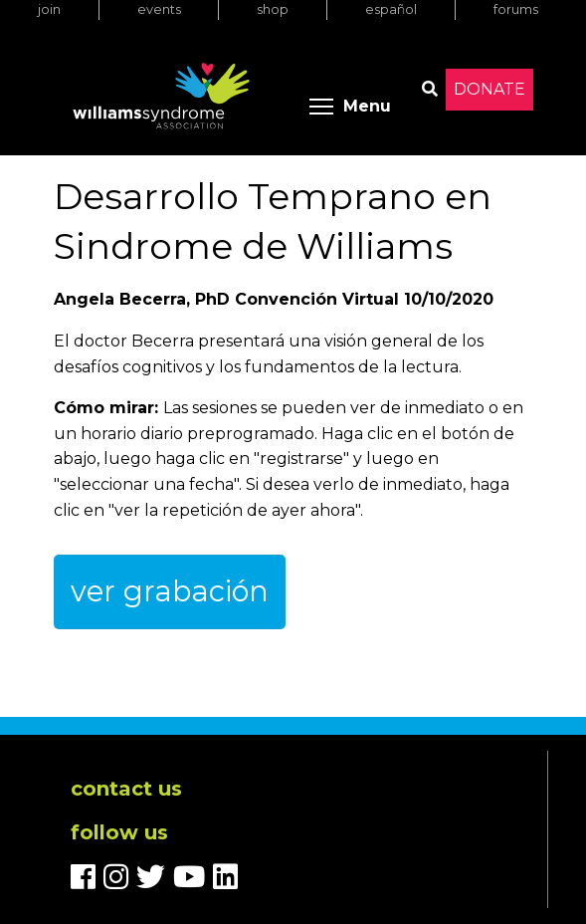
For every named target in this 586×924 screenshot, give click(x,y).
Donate (489, 89)
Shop (273, 9)
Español (391, 9)
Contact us (126, 789)
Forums (516, 9)
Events (159, 9)
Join (49, 9)
